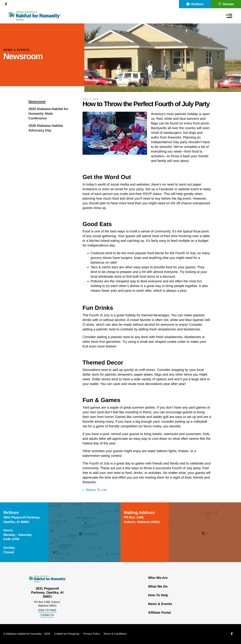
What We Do (158, 587)
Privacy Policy (92, 634)
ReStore (195, 4)
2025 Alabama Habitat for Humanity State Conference (48, 114)
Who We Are (158, 578)
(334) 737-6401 (47, 610)
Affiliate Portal (159, 613)
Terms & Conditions (115, 634)
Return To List (96, 490)
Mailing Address (139, 513)
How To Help (158, 595)
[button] (229, 16)
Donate (226, 4)
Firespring (73, 634)
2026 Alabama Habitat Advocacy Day (46, 128)
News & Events (160, 604)
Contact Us (47, 615)
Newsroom (37, 102)
